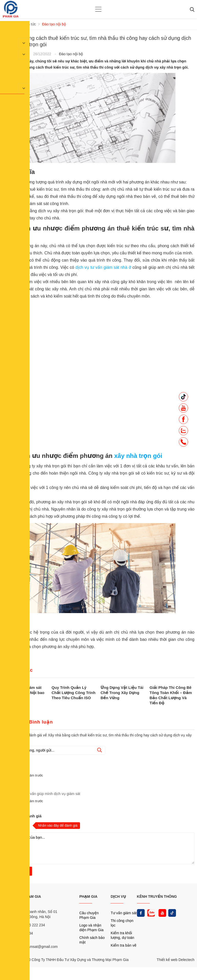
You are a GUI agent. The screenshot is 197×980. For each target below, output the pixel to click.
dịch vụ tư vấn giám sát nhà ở (104, 267)
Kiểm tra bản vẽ (124, 945)
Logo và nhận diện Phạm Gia (91, 928)
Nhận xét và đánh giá (22, 816)
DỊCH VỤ (118, 896)
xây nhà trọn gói (138, 456)
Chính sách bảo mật (92, 940)
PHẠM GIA (88, 896)
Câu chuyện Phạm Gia (89, 915)
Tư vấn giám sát (124, 913)
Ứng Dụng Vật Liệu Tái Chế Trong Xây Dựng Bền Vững (122, 693)
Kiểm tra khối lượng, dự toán (122, 935)
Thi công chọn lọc (122, 923)
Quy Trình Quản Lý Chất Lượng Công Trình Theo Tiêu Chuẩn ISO (73, 693)
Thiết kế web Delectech (176, 960)
